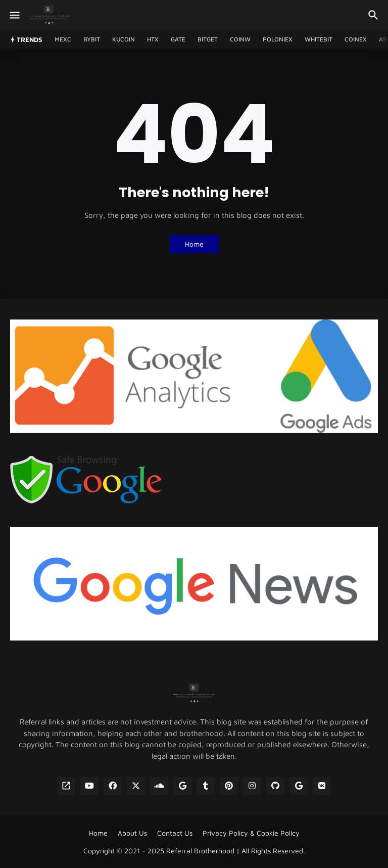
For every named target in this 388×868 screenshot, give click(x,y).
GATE (178, 39)
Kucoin (124, 39)
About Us (132, 833)
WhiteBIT (319, 39)
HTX (153, 39)
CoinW (240, 39)
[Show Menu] (14, 15)
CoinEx (356, 39)
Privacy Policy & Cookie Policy (251, 833)
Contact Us (175, 833)
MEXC (63, 39)
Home (194, 244)
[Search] (375, 15)
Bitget (208, 39)
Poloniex (278, 39)
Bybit (92, 39)
